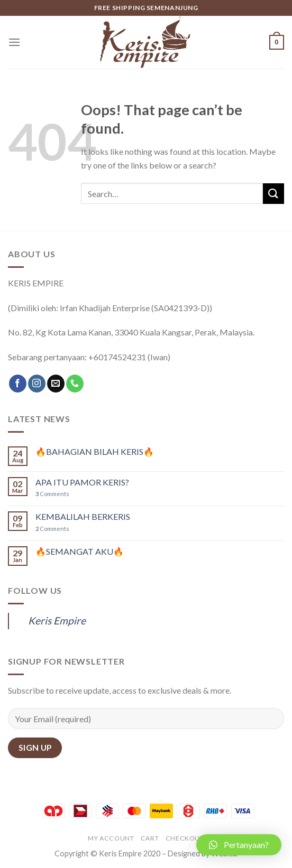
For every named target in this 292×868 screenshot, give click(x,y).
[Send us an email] (56, 384)
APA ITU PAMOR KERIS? (82, 482)
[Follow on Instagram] (37, 384)
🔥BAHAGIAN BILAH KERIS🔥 (95, 451)
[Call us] (75, 384)
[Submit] (273, 194)
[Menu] (14, 42)
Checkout (185, 838)
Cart (150, 838)
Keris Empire (57, 620)
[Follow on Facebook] (18, 384)
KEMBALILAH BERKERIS (83, 516)
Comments (52, 494)
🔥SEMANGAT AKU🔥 (80, 551)
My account (111, 838)
